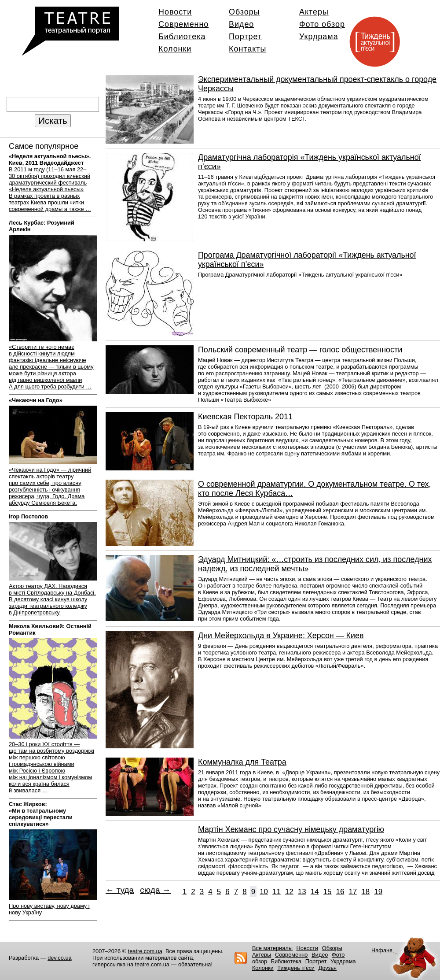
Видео (241, 24)
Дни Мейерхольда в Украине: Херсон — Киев (281, 636)
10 (264, 892)
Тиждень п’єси (296, 968)
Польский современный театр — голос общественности (300, 350)
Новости (175, 12)
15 (328, 892)
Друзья (328, 968)
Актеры (314, 12)
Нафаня (382, 950)
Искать (53, 120)
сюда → (155, 890)
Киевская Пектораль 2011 (245, 417)
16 (340, 892)
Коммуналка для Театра (242, 762)
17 (353, 892)
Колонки (175, 49)
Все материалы (272, 948)
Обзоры (244, 12)
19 (378, 892)
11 (277, 892)
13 (302, 892)
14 (315, 892)
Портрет (245, 37)
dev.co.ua (60, 958)
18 (365, 892)
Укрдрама (319, 37)
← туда (120, 890)
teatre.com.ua (145, 951)
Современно (183, 24)
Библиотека (182, 37)
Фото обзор (322, 24)
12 (289, 892)
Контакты (247, 49)
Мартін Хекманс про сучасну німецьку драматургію (291, 829)
